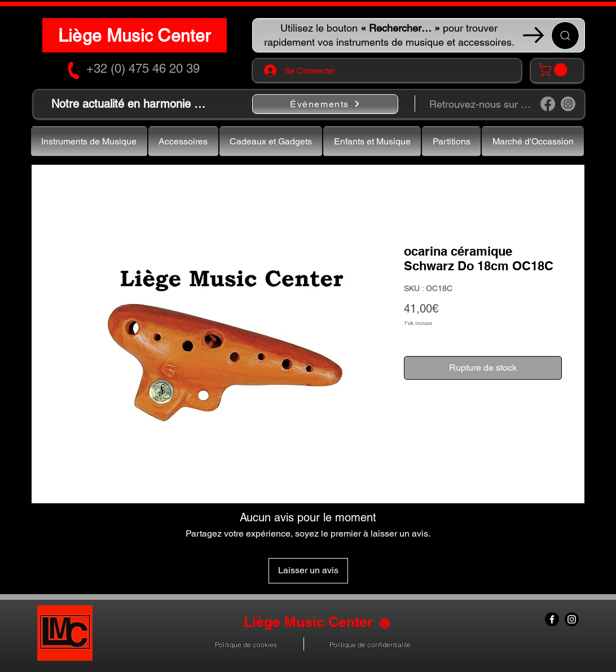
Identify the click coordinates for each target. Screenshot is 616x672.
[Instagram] (568, 104)
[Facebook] (548, 104)
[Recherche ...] (565, 36)
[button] (554, 70)
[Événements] (325, 104)
